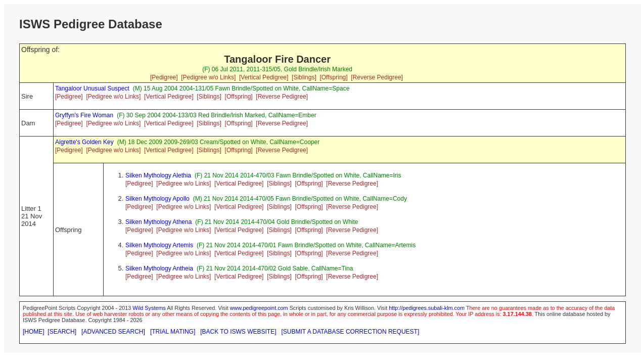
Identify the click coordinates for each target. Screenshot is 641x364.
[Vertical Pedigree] (264, 77)
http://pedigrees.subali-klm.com (427, 308)
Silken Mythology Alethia (158, 175)
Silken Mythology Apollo (157, 199)
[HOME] (34, 332)
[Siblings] (304, 77)
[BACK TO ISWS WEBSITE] (238, 332)
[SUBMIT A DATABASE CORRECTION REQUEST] (351, 332)
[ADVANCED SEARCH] (113, 332)
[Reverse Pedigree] (377, 77)
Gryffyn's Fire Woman (84, 115)
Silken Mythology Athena (158, 222)
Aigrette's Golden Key (84, 142)
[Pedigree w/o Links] (208, 77)
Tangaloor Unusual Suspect (92, 88)
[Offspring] (333, 77)
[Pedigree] (164, 77)
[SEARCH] (62, 332)
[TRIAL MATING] (173, 332)
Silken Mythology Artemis (159, 245)
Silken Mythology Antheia (159, 268)
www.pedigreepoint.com (259, 308)
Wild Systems (149, 308)
